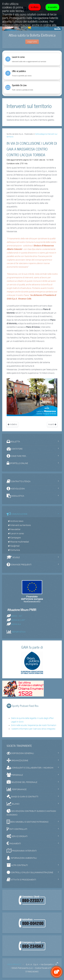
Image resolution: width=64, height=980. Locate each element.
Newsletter (14, 529)
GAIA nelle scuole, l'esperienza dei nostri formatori (34, 725)
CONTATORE (15, 449)
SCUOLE (13, 557)
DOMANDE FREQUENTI (19, 564)
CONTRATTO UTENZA (19, 481)
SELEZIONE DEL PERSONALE (22, 782)
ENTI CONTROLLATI (17, 829)
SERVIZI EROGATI (17, 836)
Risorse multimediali (19, 542)
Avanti (52, 424)
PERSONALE (15, 775)
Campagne (14, 538)
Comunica (14, 550)
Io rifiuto (35, 7)
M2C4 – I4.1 (17, 616)
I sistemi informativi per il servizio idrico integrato (33, 729)
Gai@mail (14, 546)
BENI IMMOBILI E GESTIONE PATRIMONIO (28, 822)
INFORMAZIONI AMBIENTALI (22, 858)
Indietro (12, 424)
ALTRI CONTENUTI (17, 865)
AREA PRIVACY (14, 965)
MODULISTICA (15, 496)
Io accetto (52, 7)
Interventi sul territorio (19, 525)
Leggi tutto (32, 42)
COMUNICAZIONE (17, 514)
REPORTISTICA (19, 632)
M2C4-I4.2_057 (18, 620)
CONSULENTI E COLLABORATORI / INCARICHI (30, 768)
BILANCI (13, 804)
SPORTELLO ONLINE (17, 463)
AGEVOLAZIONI (16, 489)
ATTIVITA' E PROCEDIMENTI (21, 880)
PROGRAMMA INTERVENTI (22, 851)
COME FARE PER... (17, 456)
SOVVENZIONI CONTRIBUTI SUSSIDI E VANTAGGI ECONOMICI (31, 812)
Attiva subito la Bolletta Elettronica (32, 35)
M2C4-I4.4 (16, 624)
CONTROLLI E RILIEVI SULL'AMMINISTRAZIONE (30, 872)
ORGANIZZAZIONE (17, 760)
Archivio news (16, 521)
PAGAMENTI (14, 843)
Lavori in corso (16, 534)
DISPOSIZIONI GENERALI (20, 753)
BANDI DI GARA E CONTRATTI (22, 797)
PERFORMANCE (17, 789)
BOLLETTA (13, 441)
